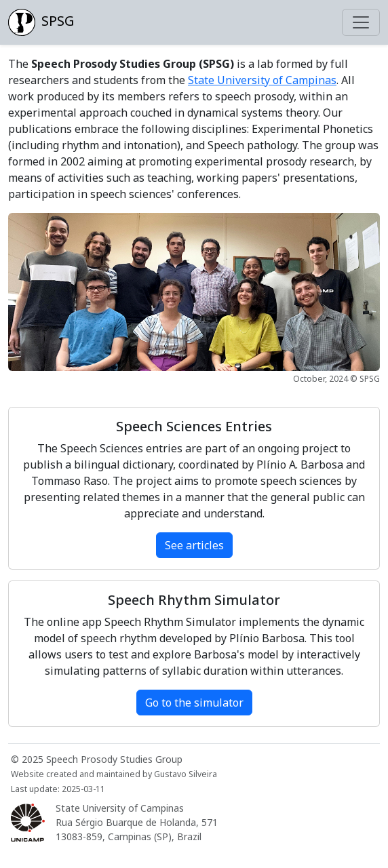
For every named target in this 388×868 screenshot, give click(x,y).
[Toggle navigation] (361, 22)
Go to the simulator (194, 703)
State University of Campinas (262, 80)
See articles (194, 545)
